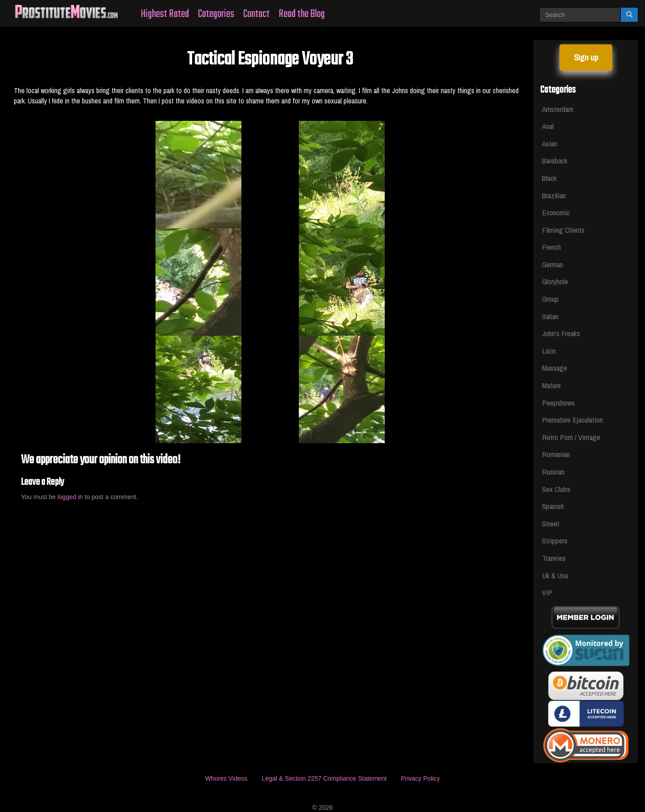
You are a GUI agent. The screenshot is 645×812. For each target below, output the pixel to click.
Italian (550, 316)
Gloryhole (555, 281)
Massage (555, 368)
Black (549, 178)
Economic (556, 212)
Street (551, 524)
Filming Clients (563, 230)
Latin (549, 351)
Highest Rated (165, 14)
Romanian (556, 454)
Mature (551, 385)
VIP (547, 592)
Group (550, 299)
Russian (553, 472)
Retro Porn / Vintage (571, 437)
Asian (550, 143)
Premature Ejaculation (572, 420)
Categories (216, 14)
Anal (548, 126)
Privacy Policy (420, 778)
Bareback (555, 160)
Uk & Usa (555, 575)
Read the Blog (302, 14)
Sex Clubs (556, 489)
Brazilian (554, 195)
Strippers (555, 541)
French (551, 247)
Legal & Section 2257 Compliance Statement (324, 778)
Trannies (554, 558)
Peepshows (558, 403)
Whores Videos (226, 778)
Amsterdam (558, 109)
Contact (256, 14)
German (553, 264)
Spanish (553, 506)
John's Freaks (561, 333)
